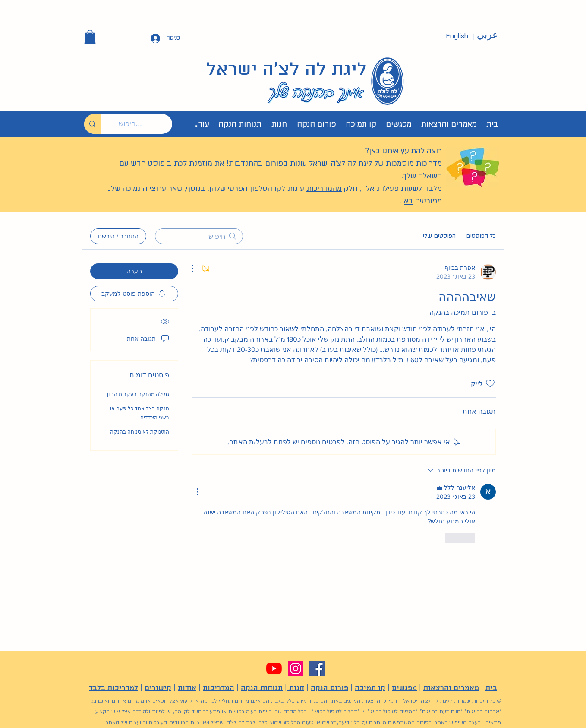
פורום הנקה (329, 688)
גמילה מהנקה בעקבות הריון (138, 394)
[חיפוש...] (143, 124)
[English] (457, 36)
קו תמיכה (370, 688)
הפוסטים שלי (439, 236)
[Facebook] (317, 668)
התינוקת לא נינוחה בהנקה (140, 432)
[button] (90, 37)
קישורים (158, 688)
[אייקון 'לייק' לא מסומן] (490, 383)
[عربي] (487, 35)
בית (491, 688)
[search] (199, 236)
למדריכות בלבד (113, 688)
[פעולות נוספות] (197, 269)
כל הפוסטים (481, 236)
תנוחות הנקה (262, 688)
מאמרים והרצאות (451, 688)
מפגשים (404, 688)
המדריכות (219, 688)
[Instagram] (296, 668)
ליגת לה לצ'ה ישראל (287, 70)
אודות (187, 688)
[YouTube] (274, 668)
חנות (296, 688)
